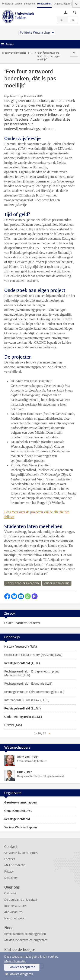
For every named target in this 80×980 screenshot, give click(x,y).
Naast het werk (14, 918)
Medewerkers (44, 4)
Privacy (9, 872)
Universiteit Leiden (12, 4)
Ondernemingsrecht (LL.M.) (23, 717)
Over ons (10, 893)
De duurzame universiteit (21, 900)
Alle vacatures (13, 912)
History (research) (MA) (21, 647)
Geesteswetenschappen (20, 803)
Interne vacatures (16, 906)
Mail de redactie (15, 865)
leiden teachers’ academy (23, 583)
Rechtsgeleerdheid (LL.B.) (22, 663)
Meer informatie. (15, 961)
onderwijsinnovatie (57, 583)
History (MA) (13, 725)
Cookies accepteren (22, 967)
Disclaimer (11, 878)
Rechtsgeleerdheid (17, 819)
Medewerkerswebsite (14, 53)
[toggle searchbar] (74, 12)
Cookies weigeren (21, 974)
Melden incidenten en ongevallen (26, 940)
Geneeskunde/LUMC (18, 811)
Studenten (29, 4)
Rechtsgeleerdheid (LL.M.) (23, 709)
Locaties (10, 859)
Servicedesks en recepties (21, 853)
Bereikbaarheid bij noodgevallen (25, 934)
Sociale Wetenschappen (21, 827)
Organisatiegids (62, 4)
